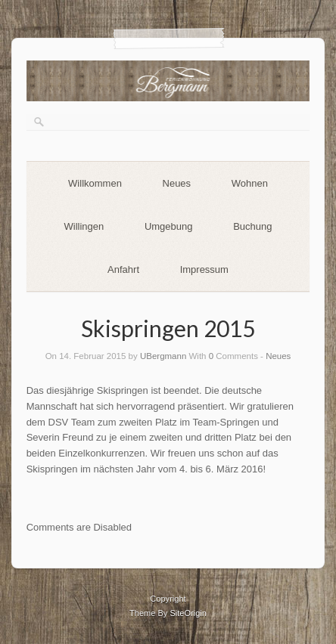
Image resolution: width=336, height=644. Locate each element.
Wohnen (250, 183)
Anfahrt (123, 269)
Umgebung (169, 226)
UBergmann (163, 356)
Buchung (252, 226)
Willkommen (95, 183)
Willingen (84, 226)
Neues (177, 183)
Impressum (204, 269)
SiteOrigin (188, 613)
